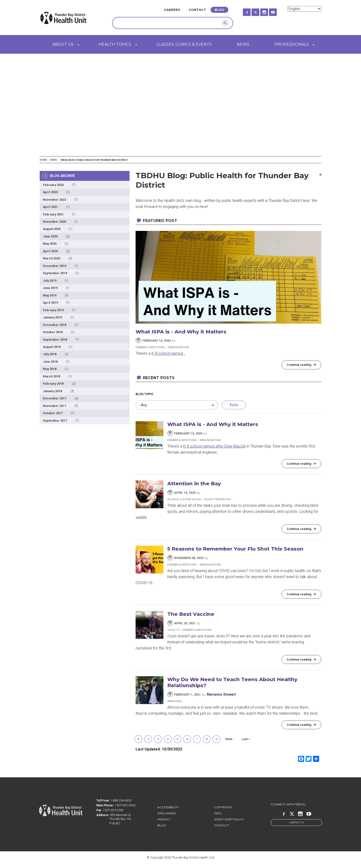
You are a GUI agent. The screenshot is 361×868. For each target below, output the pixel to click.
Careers (172, 10)
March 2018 (51, 376)
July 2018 (50, 354)
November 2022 (54, 200)
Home (43, 160)
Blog (219, 10)
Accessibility (168, 807)
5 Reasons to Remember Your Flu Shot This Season (235, 549)
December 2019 (55, 266)
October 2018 (53, 332)
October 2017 (53, 413)
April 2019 (50, 303)
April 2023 (50, 192)
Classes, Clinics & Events (184, 44)
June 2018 (50, 362)
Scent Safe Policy (229, 819)
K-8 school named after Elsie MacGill (214, 446)
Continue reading (299, 365)
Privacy (164, 819)
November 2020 (54, 222)
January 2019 (52, 317)
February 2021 (53, 214)
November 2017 (54, 406)
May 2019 (50, 295)
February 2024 (53, 185)
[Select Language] (304, 9)
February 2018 (53, 384)
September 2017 (55, 421)
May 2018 (50, 369)
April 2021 (50, 207)
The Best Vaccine (191, 614)
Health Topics (115, 44)
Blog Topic (145, 394)
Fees (218, 813)
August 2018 (52, 347)
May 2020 (50, 244)
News (243, 44)
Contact (197, 10)
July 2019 (50, 281)
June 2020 (50, 236)
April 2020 (50, 251)
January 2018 (52, 391)
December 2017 (55, 398)
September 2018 (55, 340)
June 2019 (50, 288)
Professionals (292, 44)
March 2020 (51, 258)
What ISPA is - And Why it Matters (181, 332)
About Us (63, 44)
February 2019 (53, 310)
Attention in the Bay (194, 483)
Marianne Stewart (221, 694)
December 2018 (55, 325)
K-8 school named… (168, 353)
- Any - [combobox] (144, 405)
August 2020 (52, 229)
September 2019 (55, 273)
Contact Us (296, 822)
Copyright (223, 807)
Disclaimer (167, 813)
